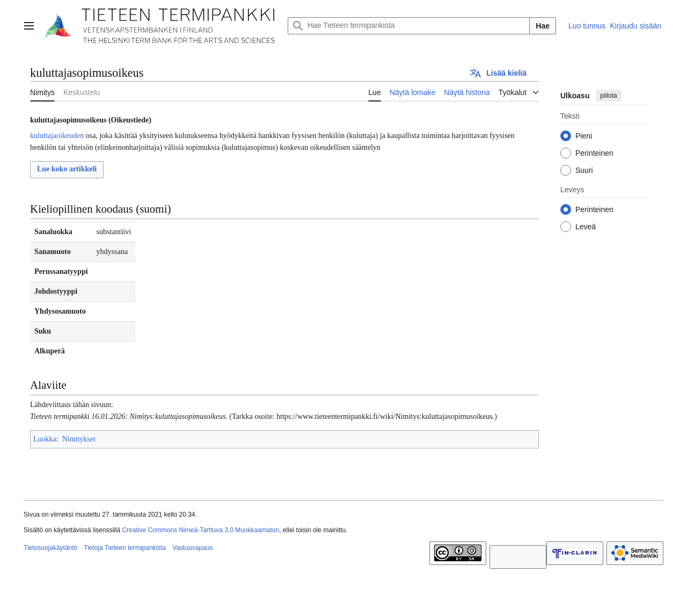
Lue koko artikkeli (67, 169)
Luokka (45, 439)
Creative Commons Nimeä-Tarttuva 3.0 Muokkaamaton (200, 530)
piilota (608, 96)
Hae (543, 26)
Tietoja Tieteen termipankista (125, 548)
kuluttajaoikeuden (57, 136)
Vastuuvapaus (192, 548)
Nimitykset (79, 439)
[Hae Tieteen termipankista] (409, 26)
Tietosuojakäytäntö (50, 548)
